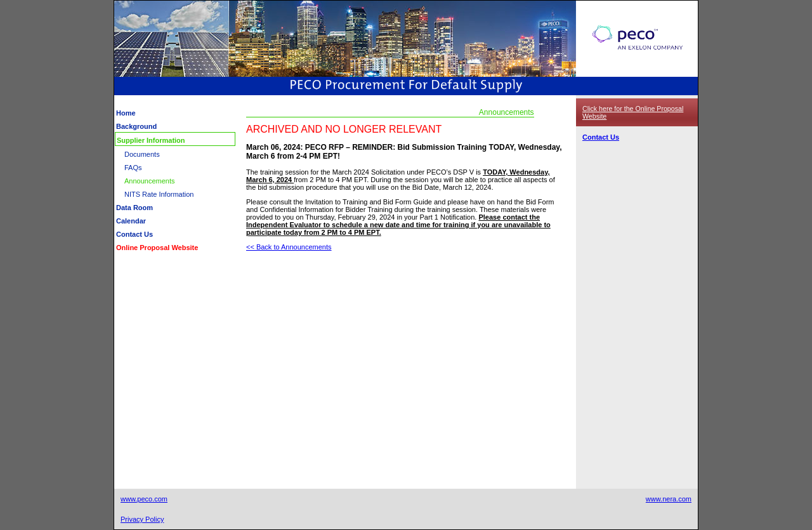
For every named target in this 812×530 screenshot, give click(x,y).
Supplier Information (151, 140)
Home (126, 113)
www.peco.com (144, 499)
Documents (142, 154)
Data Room (134, 208)
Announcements (150, 181)
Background (136, 126)
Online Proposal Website (157, 248)
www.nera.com (669, 499)
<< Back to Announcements (289, 247)
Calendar (131, 221)
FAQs (133, 168)
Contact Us (134, 234)
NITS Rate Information (159, 194)
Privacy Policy (142, 519)
